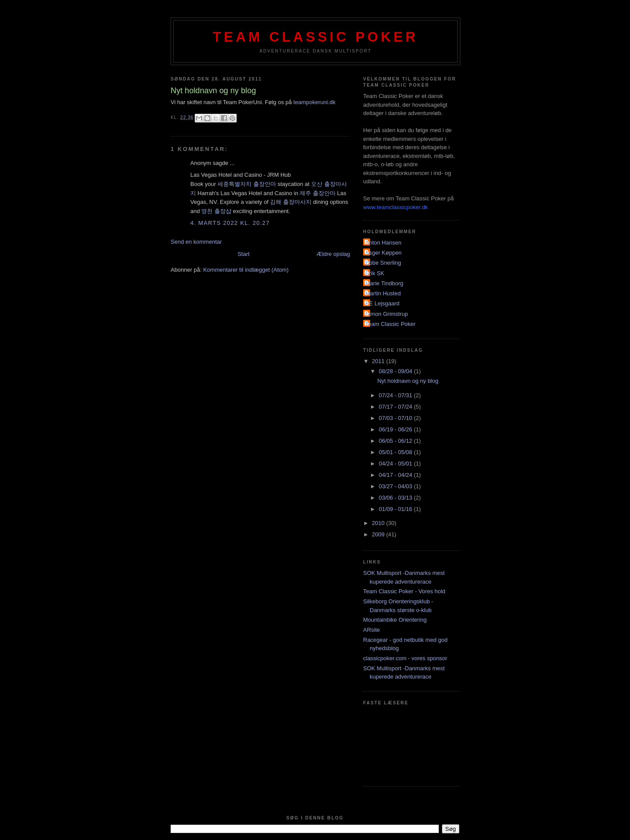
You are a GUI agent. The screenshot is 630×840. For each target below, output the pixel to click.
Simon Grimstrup (387, 314)
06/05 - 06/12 (396, 441)
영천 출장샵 (216, 211)
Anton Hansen (383, 243)
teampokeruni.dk (314, 102)
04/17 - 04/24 (396, 475)
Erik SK (375, 273)
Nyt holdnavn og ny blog (408, 381)
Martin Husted (383, 293)
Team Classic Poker (315, 37)
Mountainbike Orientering (395, 620)
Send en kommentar (196, 242)
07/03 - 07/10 (396, 418)
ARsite (371, 630)
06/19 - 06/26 (396, 429)
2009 (379, 534)
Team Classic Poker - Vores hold (404, 591)
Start (243, 254)
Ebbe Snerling (383, 263)
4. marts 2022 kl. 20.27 (230, 223)
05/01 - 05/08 (396, 452)
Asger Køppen (383, 253)
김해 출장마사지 (291, 202)
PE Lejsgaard (382, 303)
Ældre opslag (333, 254)
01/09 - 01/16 (396, 509)
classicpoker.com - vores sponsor (405, 658)
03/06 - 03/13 (396, 498)
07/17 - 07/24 (396, 407)
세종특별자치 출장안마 (247, 184)
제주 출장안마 (318, 193)
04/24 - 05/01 (396, 464)
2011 (379, 361)
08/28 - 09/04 (396, 371)
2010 (379, 523)
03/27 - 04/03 (396, 486)
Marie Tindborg (384, 283)
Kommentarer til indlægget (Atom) (246, 270)
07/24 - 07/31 (396, 395)
